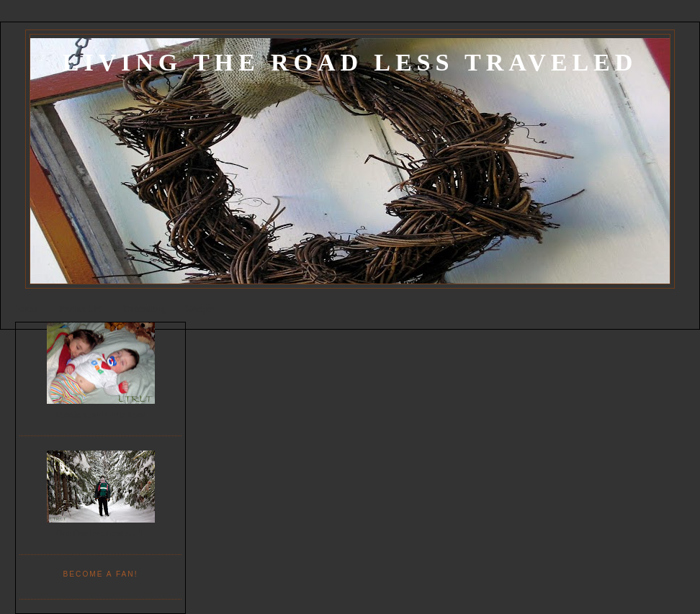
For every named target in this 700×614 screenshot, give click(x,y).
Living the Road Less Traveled (350, 62)
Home (27, 308)
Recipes (201, 308)
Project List (81, 308)
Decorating (144, 308)
